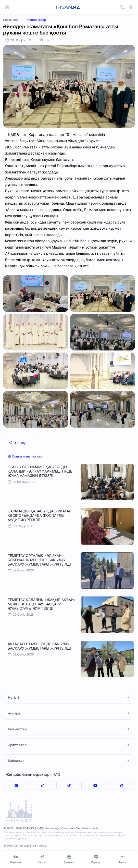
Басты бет (11, 20)
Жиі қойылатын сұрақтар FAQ (33, 774)
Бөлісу (17, 443)
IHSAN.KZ (68, 7)
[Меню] (123, 859)
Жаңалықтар (36, 20)
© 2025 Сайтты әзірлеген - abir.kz (25, 846)
